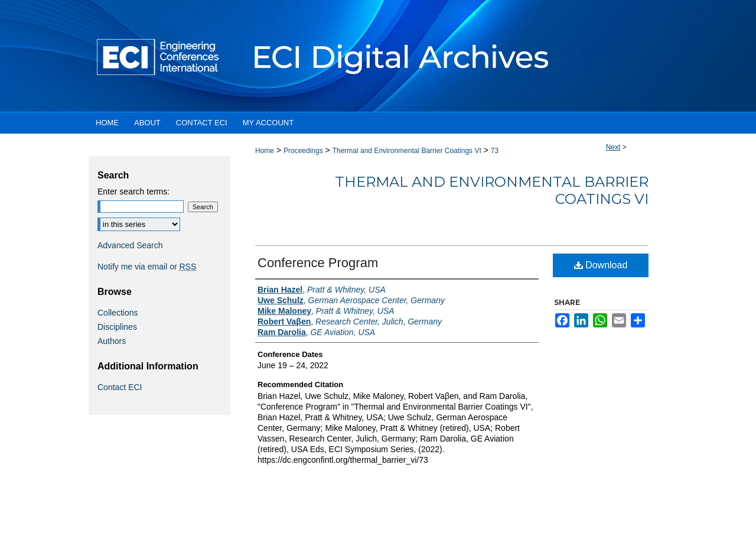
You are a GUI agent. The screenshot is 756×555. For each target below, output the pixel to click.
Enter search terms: (133, 192)
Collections (118, 313)
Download (601, 265)
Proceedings (303, 151)
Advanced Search (130, 245)
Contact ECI (120, 387)
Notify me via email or (147, 267)
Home (265, 151)
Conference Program (318, 263)
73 (495, 151)
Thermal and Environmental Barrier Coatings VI (407, 151)
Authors (112, 341)
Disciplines (117, 327)
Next (613, 147)
